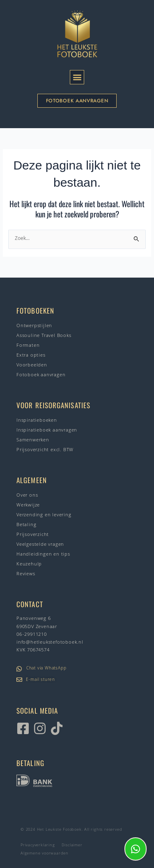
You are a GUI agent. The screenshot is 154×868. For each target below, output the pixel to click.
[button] (77, 77)
